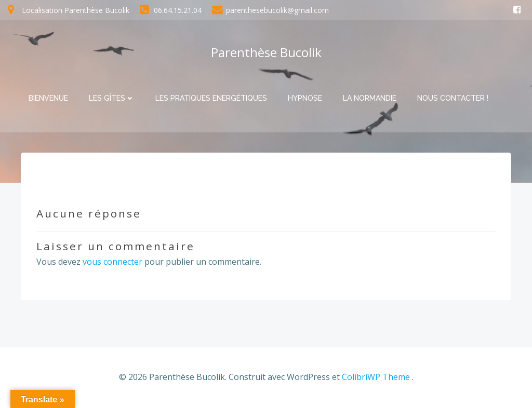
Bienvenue (48, 98)
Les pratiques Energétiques (211, 98)
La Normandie (370, 98)
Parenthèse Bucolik (266, 52)
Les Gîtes (112, 98)
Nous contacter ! (453, 98)
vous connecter (112, 262)
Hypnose (305, 98)
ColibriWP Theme (376, 377)
